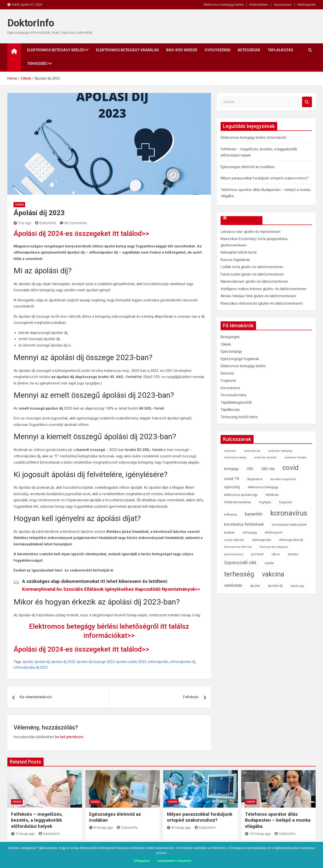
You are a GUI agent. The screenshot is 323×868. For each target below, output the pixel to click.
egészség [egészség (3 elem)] (232, 487)
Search (307, 102)
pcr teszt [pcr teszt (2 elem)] (257, 554)
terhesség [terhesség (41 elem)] (239, 574)
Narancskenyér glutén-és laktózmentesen (254, 281)
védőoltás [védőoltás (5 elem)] (233, 585)
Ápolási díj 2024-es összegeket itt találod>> (81, 234)
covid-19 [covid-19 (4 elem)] (232, 479)
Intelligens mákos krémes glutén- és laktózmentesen (263, 289)
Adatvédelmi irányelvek (174, 861)
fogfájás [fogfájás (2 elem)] (265, 502)
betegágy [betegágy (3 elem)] (231, 469)
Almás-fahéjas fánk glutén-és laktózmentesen (258, 296)
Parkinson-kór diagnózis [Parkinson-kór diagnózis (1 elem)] (274, 547)
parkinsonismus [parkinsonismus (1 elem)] (234, 554)
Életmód (227, 373)
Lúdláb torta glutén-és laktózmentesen (252, 267)
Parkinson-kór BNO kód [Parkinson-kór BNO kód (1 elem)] (238, 547)
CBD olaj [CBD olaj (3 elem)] (268, 469)
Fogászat (228, 381)
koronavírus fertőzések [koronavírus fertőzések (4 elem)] (244, 524)
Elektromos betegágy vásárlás (127, 50)
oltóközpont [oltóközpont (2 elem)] (274, 532)
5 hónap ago (23, 834)
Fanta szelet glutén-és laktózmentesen (252, 274)
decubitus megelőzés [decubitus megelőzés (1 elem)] (283, 479)
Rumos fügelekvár (235, 260)
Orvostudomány (234, 395)
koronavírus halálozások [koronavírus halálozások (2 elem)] (289, 525)
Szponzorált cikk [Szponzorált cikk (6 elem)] (240, 563)
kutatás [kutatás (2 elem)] (229, 532)
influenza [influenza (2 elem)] (231, 514)
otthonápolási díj (182, 662)
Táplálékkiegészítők (236, 402)
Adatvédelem (259, 5)
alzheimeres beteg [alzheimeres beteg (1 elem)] (235, 458)
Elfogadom (142, 861)
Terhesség (37, 64)
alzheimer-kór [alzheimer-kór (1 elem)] (252, 451)
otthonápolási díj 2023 (31, 667)
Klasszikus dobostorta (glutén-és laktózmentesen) (262, 303)
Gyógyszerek (218, 50)
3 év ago (22, 223)
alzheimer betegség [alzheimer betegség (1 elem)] (280, 451)
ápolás (28, 662)
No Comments (76, 223)
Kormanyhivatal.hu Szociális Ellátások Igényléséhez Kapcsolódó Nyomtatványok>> (111, 589)
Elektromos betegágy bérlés (224, 5)
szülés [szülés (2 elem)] (269, 563)
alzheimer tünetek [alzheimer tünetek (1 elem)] (295, 458)
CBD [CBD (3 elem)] (250, 469)
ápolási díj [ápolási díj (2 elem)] (275, 586)
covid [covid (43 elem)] (291, 468)
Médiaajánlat (307, 5)
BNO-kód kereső (182, 50)
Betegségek (249, 50)
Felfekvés (191, 697)
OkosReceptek (244, 220)
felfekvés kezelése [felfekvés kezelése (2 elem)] (237, 502)
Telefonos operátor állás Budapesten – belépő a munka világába (278, 820)
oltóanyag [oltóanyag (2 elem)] (250, 532)
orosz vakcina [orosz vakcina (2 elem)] (234, 540)
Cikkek (19, 205)
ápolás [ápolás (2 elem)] (255, 586)
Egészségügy (231, 351)
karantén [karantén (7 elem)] (254, 514)
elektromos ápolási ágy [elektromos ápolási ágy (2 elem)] (241, 495)
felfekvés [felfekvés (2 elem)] (272, 495)
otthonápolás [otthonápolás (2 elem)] (261, 540)
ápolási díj (42, 662)
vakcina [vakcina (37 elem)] (273, 574)
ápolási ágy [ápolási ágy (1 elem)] (297, 586)
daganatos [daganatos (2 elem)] (255, 479)
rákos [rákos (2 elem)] (276, 554)
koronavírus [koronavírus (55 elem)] (289, 513)
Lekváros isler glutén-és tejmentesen (250, 232)
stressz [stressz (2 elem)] (293, 554)
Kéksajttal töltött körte (239, 252)
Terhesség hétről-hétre (239, 417)
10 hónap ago (258, 834)
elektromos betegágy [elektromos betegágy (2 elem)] (263, 487)
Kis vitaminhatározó (36, 697)
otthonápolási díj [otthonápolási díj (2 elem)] (291, 540)
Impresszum (283, 5)
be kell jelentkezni (69, 737)
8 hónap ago (101, 828)
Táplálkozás (280, 50)
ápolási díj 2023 (63, 662)
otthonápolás (158, 662)
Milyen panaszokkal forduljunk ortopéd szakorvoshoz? (265, 178)
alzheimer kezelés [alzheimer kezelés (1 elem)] (266, 458)
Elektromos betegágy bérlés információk (253, 138)
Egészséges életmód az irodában (248, 167)
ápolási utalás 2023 (131, 662)
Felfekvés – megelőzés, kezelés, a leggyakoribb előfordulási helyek (37, 820)
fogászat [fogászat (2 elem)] (285, 502)
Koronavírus (230, 388)
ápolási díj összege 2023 (96, 662)
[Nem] (317, 855)
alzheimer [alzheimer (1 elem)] (230, 451)
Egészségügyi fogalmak (240, 359)
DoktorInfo (31, 23)
